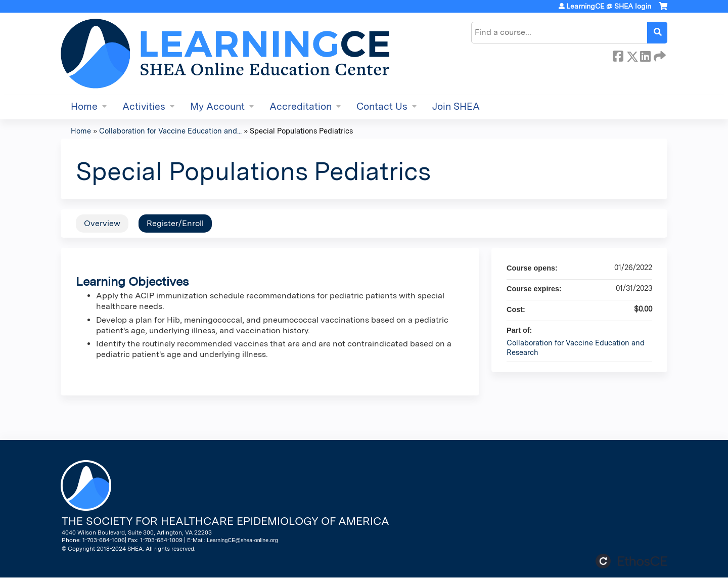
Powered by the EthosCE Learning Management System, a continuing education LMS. (631, 561)
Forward (659, 55)
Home (84, 106)
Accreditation (301, 106)
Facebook (618, 55)
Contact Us (382, 106)
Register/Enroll (175, 223)
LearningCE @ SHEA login (609, 6)
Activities (144, 106)
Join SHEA (456, 106)
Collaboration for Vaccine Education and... (170, 131)
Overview (102, 223)
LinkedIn (645, 55)
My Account (217, 106)
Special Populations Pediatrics (301, 131)
